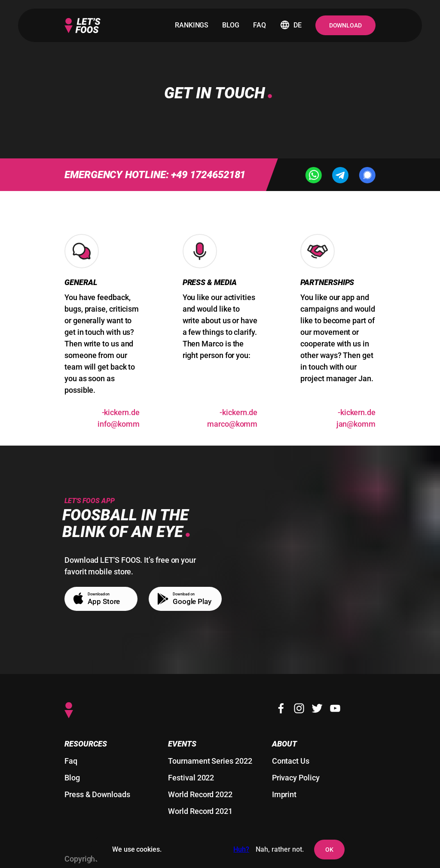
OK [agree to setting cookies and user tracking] (329, 850)
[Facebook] (281, 708)
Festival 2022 (191, 778)
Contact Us (291, 761)
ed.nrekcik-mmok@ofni (118, 418)
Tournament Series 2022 (210, 761)
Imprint (284, 794)
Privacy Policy (296, 778)
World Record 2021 (200, 811)
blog (231, 25)
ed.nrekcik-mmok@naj (356, 418)
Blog (72, 778)
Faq (71, 761)
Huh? (241, 849)
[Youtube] (335, 708)
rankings (192, 25)
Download (345, 25)
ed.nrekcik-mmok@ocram (232, 418)
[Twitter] (317, 708)
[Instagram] (299, 708)
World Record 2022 (200, 794)
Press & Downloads (97, 794)
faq (260, 25)
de (291, 25)
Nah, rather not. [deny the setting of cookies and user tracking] (280, 849)
